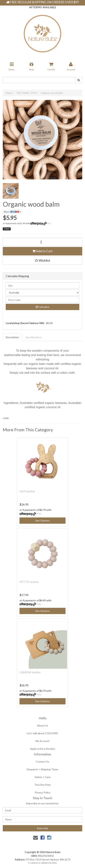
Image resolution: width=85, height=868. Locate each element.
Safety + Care (42, 777)
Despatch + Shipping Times (42, 769)
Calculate (42, 307)
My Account (42, 741)
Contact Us (42, 762)
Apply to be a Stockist (43, 749)
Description (12, 337)
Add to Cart (42, 251)
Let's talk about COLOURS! (42, 733)
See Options (42, 520)
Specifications (33, 337)
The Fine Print (43, 785)
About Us (42, 725)
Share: (12, 212)
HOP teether (27, 491)
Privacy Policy (43, 792)
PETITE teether (29, 582)
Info (49, 223)
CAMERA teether (30, 672)
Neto (54, 863)
